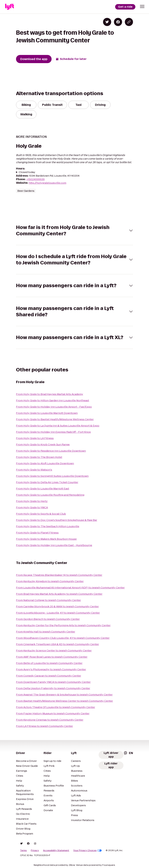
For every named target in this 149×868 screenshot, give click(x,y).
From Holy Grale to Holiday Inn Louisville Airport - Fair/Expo (54, 407)
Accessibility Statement (56, 850)
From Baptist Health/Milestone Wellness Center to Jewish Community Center (64, 701)
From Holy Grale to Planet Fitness (37, 533)
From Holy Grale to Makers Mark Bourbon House (46, 539)
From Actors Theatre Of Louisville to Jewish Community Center (56, 707)
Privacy (35, 850)
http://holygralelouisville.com (48, 183)
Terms (23, 850)
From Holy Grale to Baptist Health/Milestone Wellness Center (55, 419)
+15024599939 (35, 179)
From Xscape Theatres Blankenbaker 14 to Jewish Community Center (59, 575)
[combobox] (128, 753)
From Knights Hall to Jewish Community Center (46, 632)
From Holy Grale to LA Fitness (35, 438)
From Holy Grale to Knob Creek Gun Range (43, 444)
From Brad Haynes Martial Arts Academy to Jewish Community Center (59, 594)
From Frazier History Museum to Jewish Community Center (53, 713)
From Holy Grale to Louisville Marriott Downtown (47, 413)
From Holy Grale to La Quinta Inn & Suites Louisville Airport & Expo (58, 426)
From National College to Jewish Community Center (48, 600)
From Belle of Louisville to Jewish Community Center (49, 663)
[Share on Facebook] (118, 22)
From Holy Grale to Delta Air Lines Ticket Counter (47, 482)
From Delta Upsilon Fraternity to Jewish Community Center (53, 688)
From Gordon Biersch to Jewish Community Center (48, 619)
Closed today (27, 172)
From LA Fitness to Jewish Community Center (44, 726)
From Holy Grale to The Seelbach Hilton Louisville (48, 526)
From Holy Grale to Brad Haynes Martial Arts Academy (50, 394)
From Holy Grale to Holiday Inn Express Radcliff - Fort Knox (53, 432)
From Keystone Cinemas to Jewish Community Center (50, 720)
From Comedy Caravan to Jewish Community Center (49, 676)
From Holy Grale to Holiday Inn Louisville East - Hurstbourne (54, 545)
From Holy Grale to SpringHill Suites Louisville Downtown (52, 476)
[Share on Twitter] (107, 22)
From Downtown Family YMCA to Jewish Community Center (53, 682)
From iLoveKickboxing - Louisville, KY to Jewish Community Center (58, 613)
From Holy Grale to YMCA (32, 507)
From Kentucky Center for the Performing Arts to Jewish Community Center (63, 625)
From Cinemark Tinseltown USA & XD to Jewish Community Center (57, 644)
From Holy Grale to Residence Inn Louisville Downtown (51, 451)
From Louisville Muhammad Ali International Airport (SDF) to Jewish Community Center (70, 588)
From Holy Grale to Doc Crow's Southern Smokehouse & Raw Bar (57, 520)
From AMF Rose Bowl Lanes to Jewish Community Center (52, 657)
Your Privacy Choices (87, 850)
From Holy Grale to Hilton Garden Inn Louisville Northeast (53, 400)
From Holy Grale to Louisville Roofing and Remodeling (50, 495)
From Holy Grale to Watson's (34, 470)
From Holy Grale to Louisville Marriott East (43, 489)
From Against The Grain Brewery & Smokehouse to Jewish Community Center (64, 695)
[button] (142, 6)
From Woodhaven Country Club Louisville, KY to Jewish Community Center (63, 638)
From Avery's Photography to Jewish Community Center (51, 669)
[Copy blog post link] (129, 22)
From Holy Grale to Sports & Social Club (41, 514)
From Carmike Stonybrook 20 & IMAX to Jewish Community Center (57, 606)
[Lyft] (10, 7)
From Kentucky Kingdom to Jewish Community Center (50, 581)
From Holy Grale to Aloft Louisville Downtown (45, 463)
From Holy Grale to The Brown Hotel (39, 457)
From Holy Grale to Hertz (32, 501)
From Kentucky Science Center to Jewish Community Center (54, 650)
